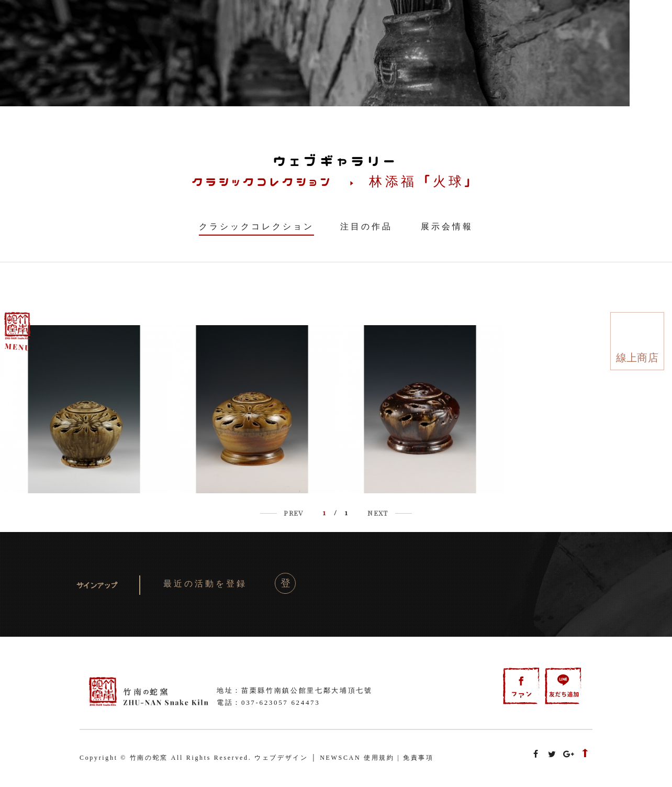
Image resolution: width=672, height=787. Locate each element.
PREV (293, 513)
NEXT (378, 513)
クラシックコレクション (256, 226)
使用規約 (379, 758)
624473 (305, 702)
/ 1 (335, 512)
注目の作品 (366, 226)
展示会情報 (447, 226)
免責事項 (418, 758)
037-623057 (265, 702)
